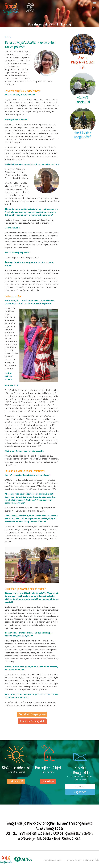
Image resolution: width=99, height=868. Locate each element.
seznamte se (48, 781)
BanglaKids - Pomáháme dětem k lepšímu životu (12, 8)
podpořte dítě (16, 781)
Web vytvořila (83, 860)
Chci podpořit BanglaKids (32, 721)
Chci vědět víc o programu (32, 714)
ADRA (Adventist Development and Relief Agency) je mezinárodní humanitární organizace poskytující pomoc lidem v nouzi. (29, 8)
